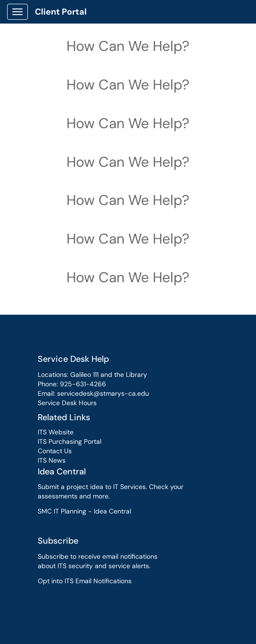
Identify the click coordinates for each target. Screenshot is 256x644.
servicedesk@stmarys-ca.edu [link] (103, 393)
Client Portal (61, 12)
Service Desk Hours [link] (67, 403)
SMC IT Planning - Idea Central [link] (84, 511)
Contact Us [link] (55, 451)
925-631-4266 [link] (83, 384)
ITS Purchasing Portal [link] (70, 441)
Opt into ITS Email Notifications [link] (85, 581)
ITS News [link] (52, 460)
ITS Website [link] (56, 432)
